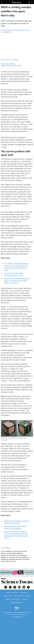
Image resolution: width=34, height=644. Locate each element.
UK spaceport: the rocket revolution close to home (14, 274)
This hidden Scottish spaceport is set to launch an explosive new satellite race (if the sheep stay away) (17, 267)
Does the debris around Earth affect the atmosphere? (15, 527)
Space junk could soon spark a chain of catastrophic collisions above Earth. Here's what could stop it (16, 535)
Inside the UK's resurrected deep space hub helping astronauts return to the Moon (17, 281)
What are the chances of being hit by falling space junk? (17, 522)
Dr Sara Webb (6, 548)
